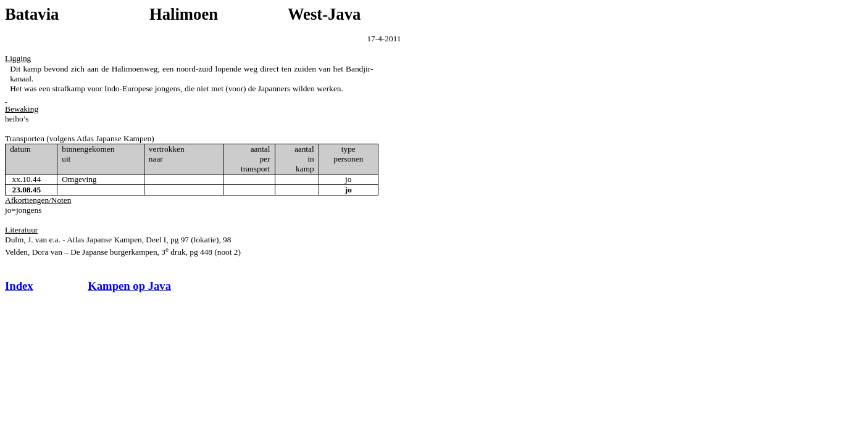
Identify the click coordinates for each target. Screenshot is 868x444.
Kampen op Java (129, 286)
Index (19, 286)
